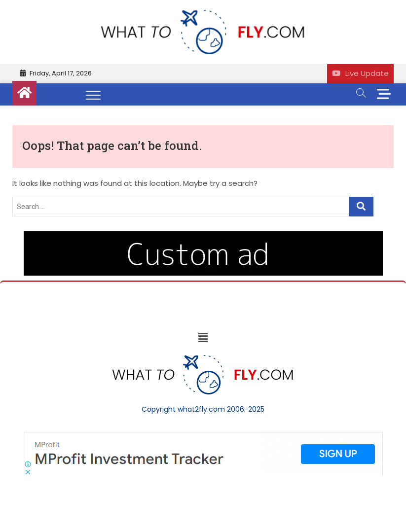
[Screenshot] (203, 437)
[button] (203, 338)
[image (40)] (203, 236)
